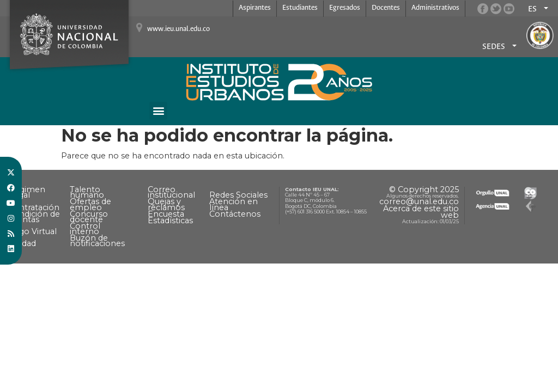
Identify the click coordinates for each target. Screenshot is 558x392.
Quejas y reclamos (166, 204)
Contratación (34, 207)
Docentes (386, 8)
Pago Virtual (32, 231)
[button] (158, 111)
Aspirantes (255, 8)
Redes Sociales (238, 195)
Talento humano (87, 192)
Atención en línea (233, 204)
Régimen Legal (27, 192)
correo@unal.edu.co (419, 201)
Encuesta (166, 214)
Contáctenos (235, 214)
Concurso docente (89, 217)
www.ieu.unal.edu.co (178, 29)
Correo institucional (171, 192)
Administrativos (435, 8)
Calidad (22, 243)
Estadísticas (170, 220)
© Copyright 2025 (424, 189)
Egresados (345, 8)
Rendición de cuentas (34, 217)
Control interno (85, 229)
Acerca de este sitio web (421, 212)
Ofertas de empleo (90, 204)
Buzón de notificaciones (97, 241)
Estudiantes (300, 8)
